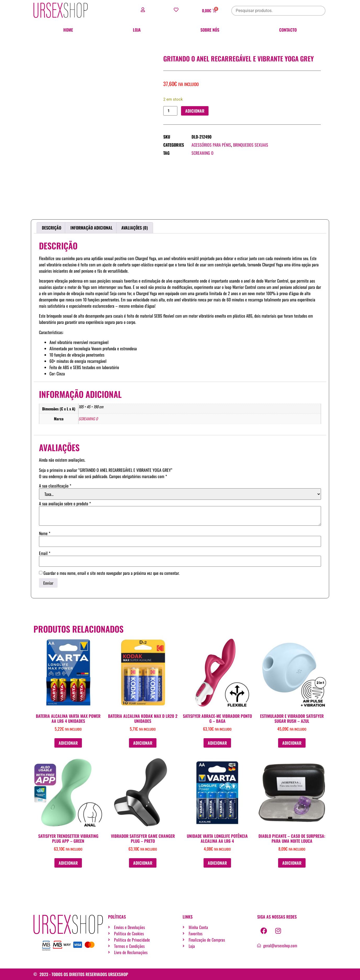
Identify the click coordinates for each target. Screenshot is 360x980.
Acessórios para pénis (211, 145)
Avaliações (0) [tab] (135, 228)
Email (45, 553)
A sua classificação (55, 486)
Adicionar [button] (68, 743)
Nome (45, 533)
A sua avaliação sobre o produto (65, 503)
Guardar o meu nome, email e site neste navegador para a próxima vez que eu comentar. (111, 573)
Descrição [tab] (52, 228)
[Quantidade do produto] (170, 111)
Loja (137, 30)
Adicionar (195, 111)
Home (68, 30)
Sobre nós (210, 30)
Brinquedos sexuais (251, 145)
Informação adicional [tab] (91, 228)
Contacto (288, 30)
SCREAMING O (203, 153)
